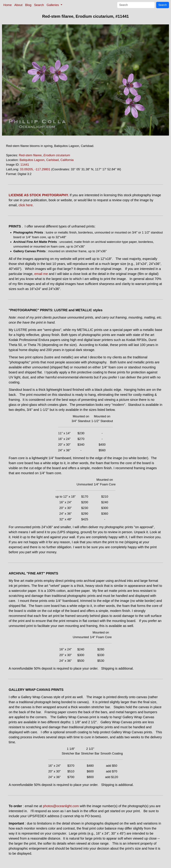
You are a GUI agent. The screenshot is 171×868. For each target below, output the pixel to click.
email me (41, 274)
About (18, 5)
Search (39, 5)
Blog (28, 5)
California (67, 160)
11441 (25, 165)
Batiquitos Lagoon (32, 160)
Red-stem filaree (30, 155)
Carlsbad (53, 160)
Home (8, 5)
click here (26, 205)
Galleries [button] (53, 5)
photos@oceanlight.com (61, 806)
